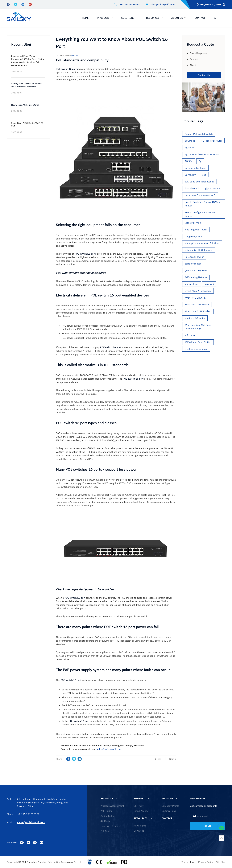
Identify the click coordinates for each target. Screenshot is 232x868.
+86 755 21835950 (127, 4)
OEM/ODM (139, 806)
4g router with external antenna (202, 154)
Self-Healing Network (196, 277)
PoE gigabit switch (194, 257)
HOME (85, 18)
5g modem (190, 175)
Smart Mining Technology (198, 291)
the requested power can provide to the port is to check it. (117, 616)
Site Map (221, 862)
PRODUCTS (105, 18)
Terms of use (188, 862)
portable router (193, 264)
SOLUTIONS (129, 18)
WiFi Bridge (106, 811)
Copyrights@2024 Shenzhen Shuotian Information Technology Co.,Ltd (44, 862)
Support (194, 59)
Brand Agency (141, 811)
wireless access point (196, 349)
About (193, 65)
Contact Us (204, 75)
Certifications (169, 811)
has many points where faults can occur (126, 680)
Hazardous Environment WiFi (200, 195)
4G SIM (189, 161)
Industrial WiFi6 (193, 223)
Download (139, 831)
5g (200, 161)
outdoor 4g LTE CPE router (199, 250)
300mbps (190, 141)
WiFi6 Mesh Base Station (198, 342)
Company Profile (170, 806)
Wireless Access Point (112, 806)
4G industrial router (212, 141)
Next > (173, 759)
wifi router (190, 335)
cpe (204, 175)
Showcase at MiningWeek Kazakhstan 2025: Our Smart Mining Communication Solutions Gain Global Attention (28, 61)
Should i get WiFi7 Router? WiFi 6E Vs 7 (27, 125)
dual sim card (192, 188)
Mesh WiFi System (110, 826)
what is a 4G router (195, 318)
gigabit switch (213, 188)
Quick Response (198, 53)
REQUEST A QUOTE (211, 4)
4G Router (106, 821)
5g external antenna (195, 168)
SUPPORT (139, 798)
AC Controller (108, 816)
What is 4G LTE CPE (195, 298)
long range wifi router (196, 230)
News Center (140, 826)
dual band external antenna (199, 182)
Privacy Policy (206, 862)
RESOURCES (141, 818)
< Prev (158, 759)
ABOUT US (179, 18)
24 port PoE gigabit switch (199, 134)
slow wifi (209, 284)
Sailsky (74, 56)
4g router (190, 148)
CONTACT (200, 18)
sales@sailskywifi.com (160, 4)
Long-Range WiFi (194, 236)
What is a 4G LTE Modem (198, 311)
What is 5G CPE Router (197, 304)
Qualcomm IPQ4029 (196, 270)
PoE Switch (106, 831)
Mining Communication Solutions (202, 243)
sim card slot (192, 284)
